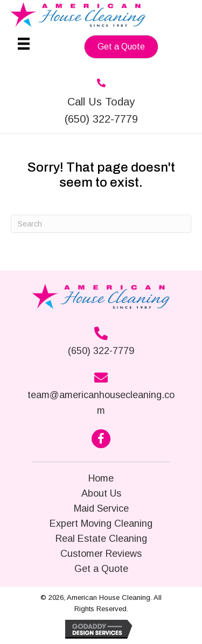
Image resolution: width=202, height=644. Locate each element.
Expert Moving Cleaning (101, 523)
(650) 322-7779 (101, 351)
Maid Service (101, 508)
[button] (121, 47)
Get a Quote (101, 569)
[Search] (101, 224)
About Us (101, 493)
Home (101, 478)
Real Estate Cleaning (101, 539)
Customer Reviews (101, 554)
